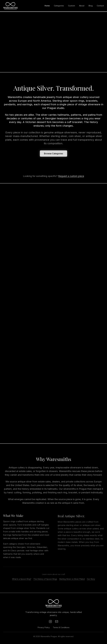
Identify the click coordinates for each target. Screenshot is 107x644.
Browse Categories (53, 154)
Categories (59, 6)
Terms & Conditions (61, 627)
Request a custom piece (71, 176)
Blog (91, 6)
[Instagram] (50, 622)
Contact (100, 6)
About (82, 6)
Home (47, 6)
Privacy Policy (44, 627)
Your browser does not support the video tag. (53, 42)
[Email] (57, 622)
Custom (71, 6)
